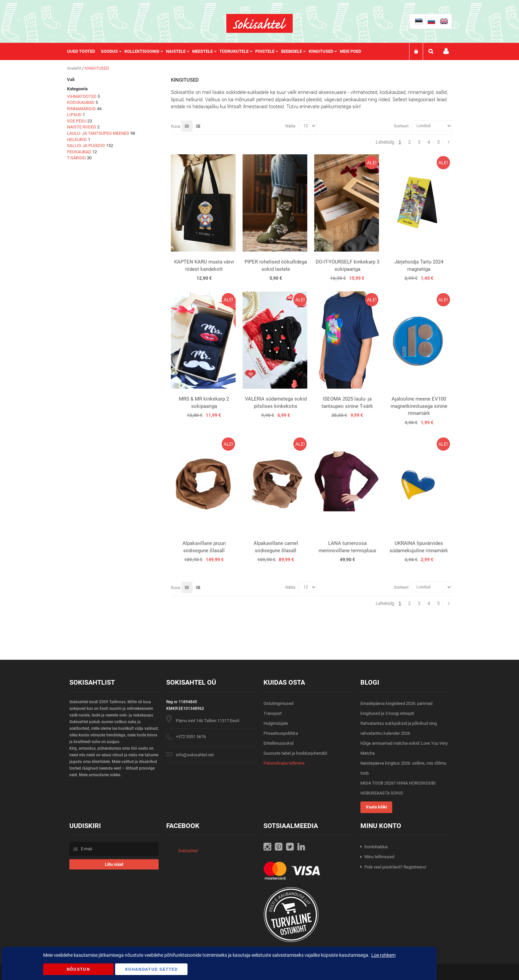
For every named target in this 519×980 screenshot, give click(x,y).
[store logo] (259, 23)
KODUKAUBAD (81, 102)
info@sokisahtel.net (195, 755)
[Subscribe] (114, 864)
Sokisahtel (188, 851)
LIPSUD (74, 115)
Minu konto (446, 51)
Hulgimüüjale (276, 723)
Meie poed (350, 51)
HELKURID (77, 140)
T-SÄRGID (76, 158)
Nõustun (78, 969)
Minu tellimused (379, 857)
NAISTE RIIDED (82, 127)
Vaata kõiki (376, 807)
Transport (273, 713)
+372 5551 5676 (191, 737)
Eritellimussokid (278, 743)
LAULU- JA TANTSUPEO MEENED (98, 133)
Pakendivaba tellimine (284, 763)
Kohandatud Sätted (151, 969)
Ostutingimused (278, 703)
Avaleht (74, 68)
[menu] (217, 51)
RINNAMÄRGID (81, 109)
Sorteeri (401, 126)
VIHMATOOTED (82, 96)
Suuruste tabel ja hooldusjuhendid (295, 753)
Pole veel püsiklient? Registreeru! (395, 867)
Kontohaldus (376, 847)
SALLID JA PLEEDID (86, 146)
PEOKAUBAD (79, 152)
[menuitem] (84, 51)
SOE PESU (77, 121)
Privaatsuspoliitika (281, 733)
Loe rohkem (383, 955)
